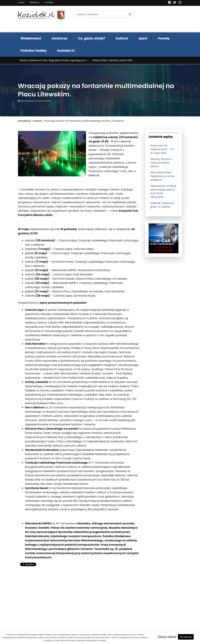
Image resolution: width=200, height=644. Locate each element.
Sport (143, 38)
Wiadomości (31, 38)
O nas (21, 2)
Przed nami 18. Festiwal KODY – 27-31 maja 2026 (163, 149)
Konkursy (60, 38)
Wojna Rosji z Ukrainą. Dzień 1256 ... (114, 60)
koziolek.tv (66, 50)
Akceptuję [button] (186, 637)
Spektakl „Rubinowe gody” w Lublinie (162, 205)
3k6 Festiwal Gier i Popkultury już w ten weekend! (163, 176)
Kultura (122, 38)
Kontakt (49, 2)
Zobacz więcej (167, 637)
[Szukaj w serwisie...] (100, 14)
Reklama (34, 2)
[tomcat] (164, 238)
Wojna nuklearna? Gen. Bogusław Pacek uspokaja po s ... (54, 60)
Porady (164, 38)
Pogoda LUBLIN (163, 19)
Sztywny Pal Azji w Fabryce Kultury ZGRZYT (161, 163)
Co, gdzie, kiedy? (92, 38)
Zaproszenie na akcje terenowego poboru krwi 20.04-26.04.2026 (163, 191)
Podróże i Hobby (34, 50)
